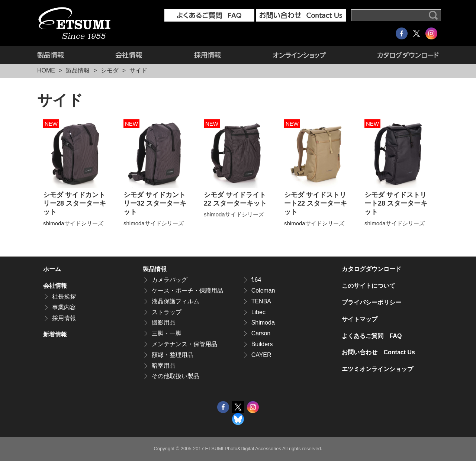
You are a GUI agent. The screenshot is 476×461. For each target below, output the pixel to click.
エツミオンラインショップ (300, 55)
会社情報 (129, 55)
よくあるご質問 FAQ (372, 336)
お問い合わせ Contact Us (378, 352)
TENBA (261, 301)
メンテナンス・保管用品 (184, 344)
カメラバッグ (170, 280)
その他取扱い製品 (176, 376)
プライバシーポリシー (372, 302)
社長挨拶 (64, 296)
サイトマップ (360, 319)
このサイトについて (369, 286)
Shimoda (263, 323)
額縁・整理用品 (173, 355)
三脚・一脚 (167, 333)
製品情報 (63, 55)
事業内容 (64, 307)
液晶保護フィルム (176, 301)
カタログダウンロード (395, 55)
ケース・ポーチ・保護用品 (187, 291)
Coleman (263, 291)
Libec (258, 312)
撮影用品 (164, 323)
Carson (261, 333)
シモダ (110, 70)
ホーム (52, 269)
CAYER (261, 355)
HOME (46, 70)
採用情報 (208, 55)
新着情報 (55, 334)
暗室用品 (164, 366)
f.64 (256, 280)
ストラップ (167, 312)
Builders (262, 344)
